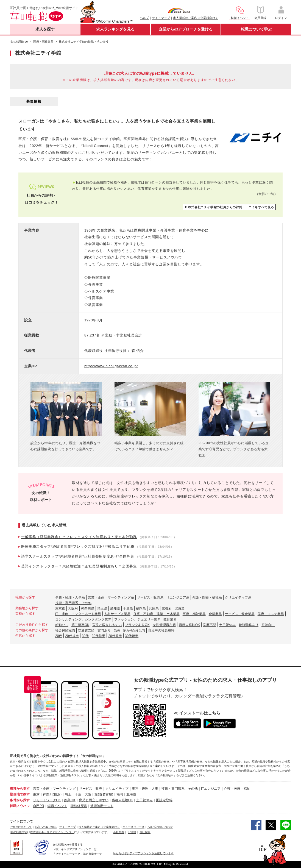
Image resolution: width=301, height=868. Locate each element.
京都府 (167, 608)
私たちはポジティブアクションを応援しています (143, 853)
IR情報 (132, 832)
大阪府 (73, 608)
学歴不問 (210, 625)
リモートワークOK (47, 800)
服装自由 (268, 625)
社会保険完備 (65, 630)
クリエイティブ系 (238, 597)
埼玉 (68, 794)
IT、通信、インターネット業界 (78, 614)
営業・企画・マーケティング (54, 789)
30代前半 (98, 636)
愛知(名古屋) (104, 794)
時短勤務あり (249, 625)
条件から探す (20, 800)
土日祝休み (227, 625)
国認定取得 (164, 800)
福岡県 (141, 608)
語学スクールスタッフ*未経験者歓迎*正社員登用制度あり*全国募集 (78, 556)
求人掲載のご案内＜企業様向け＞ (196, 18)
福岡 (120, 794)
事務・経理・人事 (145, 789)
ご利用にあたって (21, 827)
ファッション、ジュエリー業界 (137, 619)
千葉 (78, 794)
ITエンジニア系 (178, 597)
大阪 (88, 794)
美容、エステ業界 (271, 614)
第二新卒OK (80, 625)
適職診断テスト (102, 806)
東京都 (60, 608)
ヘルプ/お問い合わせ (160, 827)
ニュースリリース (133, 827)
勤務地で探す (20, 794)
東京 (36, 794)
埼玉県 (102, 608)
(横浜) (57, 794)
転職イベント (57, 806)
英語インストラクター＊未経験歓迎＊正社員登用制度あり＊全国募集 (79, 566)
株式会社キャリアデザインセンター (52, 832)
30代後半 (132, 636)
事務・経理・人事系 (70, 597)
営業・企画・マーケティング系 (111, 597)
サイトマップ (161, 18)
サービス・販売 (91, 789)
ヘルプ (144, 18)
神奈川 (48, 794)
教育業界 (170, 619)
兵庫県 (154, 608)
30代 (85, 636)
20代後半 (72, 636)
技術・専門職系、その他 (73, 603)
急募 (117, 630)
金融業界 (215, 614)
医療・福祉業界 (194, 614)
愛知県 (115, 608)
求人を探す (45, 29)
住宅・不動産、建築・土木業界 (157, 614)
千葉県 (128, 608)
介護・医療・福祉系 (207, 597)
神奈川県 (88, 608)
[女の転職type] (19, 832)
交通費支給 (86, 630)
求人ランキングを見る (115, 29)
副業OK (70, 800)
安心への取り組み (46, 827)
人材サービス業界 (117, 614)
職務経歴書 (79, 806)
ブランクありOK (137, 625)
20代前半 (115, 636)
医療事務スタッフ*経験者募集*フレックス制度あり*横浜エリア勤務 (78, 546)
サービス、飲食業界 (240, 614)
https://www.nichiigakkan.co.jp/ (111, 366)
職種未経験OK (189, 625)
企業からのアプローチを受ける (186, 29)
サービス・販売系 (150, 597)
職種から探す (20, 789)
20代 (59, 636)
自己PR (39, 806)
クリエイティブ (117, 789)
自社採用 (145, 832)
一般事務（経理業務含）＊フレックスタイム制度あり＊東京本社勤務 (79, 537)
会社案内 (119, 832)
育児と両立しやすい (107, 625)
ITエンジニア (211, 789)
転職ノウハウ (20, 806)
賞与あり (104, 630)
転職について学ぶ (256, 29)
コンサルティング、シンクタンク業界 (83, 619)
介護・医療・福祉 (237, 789)
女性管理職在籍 (164, 625)
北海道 (180, 608)
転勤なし (62, 625)
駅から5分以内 (134, 630)
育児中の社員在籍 (161, 630)
